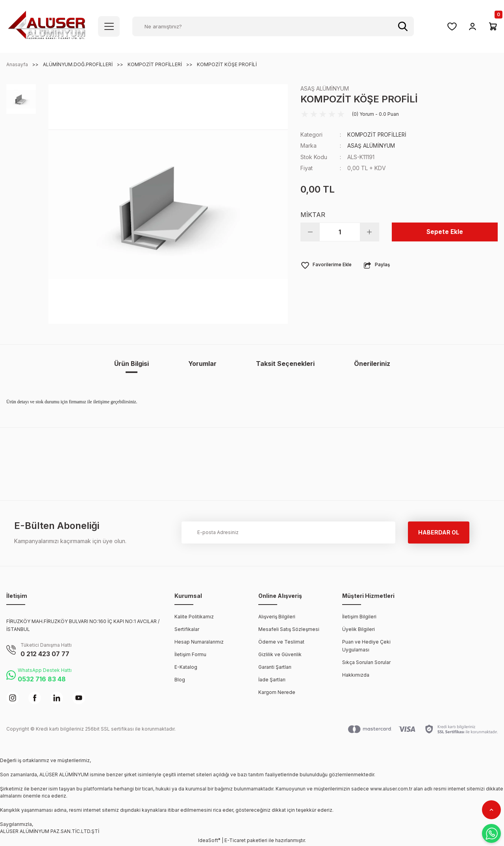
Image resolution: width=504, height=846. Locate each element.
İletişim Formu (190, 654)
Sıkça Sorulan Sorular (366, 662)
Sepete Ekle (445, 232)
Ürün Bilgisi (132, 364)
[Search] (273, 26)
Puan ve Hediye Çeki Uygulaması (366, 646)
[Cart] (493, 26)
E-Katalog (186, 667)
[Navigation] (109, 26)
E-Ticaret (235, 840)
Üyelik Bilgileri (359, 629)
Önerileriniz (372, 364)
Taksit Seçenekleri (285, 364)
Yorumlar (202, 364)
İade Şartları (272, 680)
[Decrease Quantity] (310, 232)
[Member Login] (472, 26)
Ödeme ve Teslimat (281, 642)
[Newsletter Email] (288, 532)
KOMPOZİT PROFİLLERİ (378, 135)
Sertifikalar (187, 629)
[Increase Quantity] (369, 232)
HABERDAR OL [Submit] (439, 532)
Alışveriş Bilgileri (277, 617)
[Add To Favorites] (327, 265)
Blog (180, 680)
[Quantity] (340, 232)
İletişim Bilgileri (359, 617)
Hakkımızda (356, 675)
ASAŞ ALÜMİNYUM (325, 88)
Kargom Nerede (277, 692)
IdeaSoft (209, 840)
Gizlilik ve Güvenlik (280, 654)
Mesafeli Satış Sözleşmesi (289, 629)
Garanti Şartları (275, 667)
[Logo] (47, 26)
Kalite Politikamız (194, 617)
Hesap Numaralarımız (199, 642)
